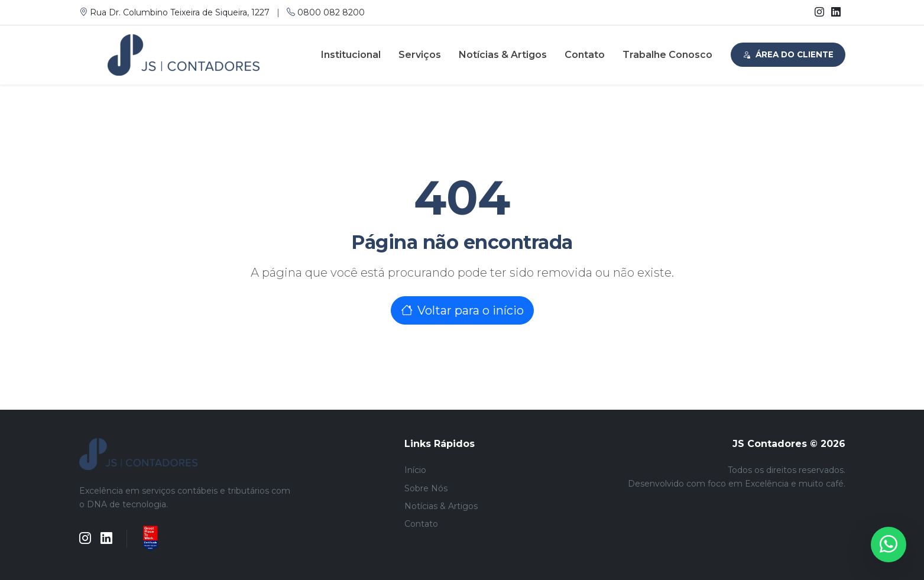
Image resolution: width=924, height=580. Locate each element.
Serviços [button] (420, 55)
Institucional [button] (351, 55)
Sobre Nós (426, 488)
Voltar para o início (462, 310)
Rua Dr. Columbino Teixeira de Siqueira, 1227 (176, 12)
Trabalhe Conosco (667, 55)
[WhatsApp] (889, 545)
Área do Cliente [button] (788, 54)
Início (415, 470)
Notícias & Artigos (503, 55)
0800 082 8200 (326, 12)
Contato (585, 55)
